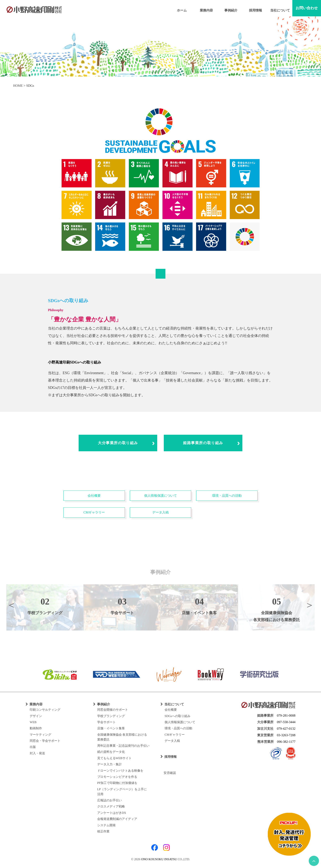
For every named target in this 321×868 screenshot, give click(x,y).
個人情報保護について (160, 496)
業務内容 (206, 10)
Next (310, 605)
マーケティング (40, 735)
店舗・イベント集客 (111, 728)
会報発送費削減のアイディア (117, 819)
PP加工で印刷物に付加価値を (117, 783)
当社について (280, 10)
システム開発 (106, 825)
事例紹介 (231, 10)
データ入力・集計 (110, 764)
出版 (33, 747)
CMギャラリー (94, 512)
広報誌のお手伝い (110, 800)
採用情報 (255, 10)
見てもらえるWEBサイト (114, 758)
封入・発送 (37, 753)
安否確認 (168, 773)
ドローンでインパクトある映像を (120, 771)
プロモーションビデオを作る (117, 777)
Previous (11, 605)
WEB (33, 722)
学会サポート (106, 722)
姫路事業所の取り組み (203, 443)
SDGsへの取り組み (177, 716)
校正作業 (103, 831)
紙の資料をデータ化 (111, 752)
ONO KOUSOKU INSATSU (159, 859)
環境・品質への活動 (227, 496)
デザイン (36, 716)
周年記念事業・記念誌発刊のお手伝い (123, 746)
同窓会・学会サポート (45, 741)
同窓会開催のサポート (113, 710)
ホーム (182, 10)
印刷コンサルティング (45, 710)
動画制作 (36, 728)
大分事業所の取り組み (118, 443)
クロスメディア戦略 (111, 806)
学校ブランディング (111, 716)
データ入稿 (160, 512)
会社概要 (94, 496)
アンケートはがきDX (112, 813)
